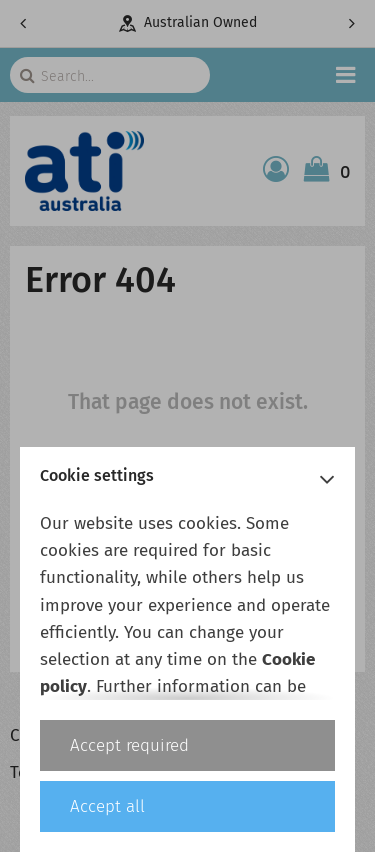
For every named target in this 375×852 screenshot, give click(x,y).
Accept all (107, 806)
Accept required (129, 745)
